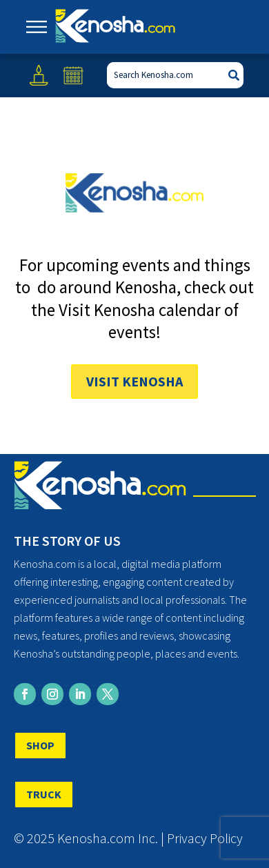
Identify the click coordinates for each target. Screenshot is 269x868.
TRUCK (44, 794)
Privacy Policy (205, 838)
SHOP (40, 745)
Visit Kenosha (134, 381)
